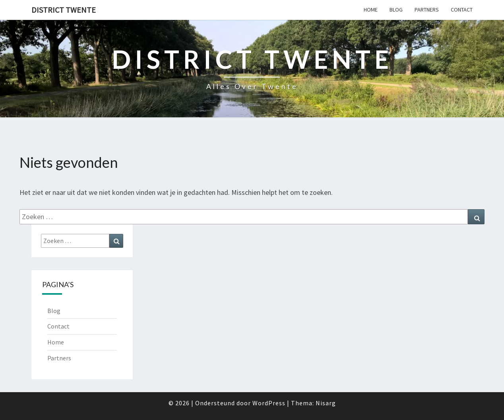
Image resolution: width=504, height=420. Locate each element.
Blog (396, 10)
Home (371, 10)
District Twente (64, 10)
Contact (462, 10)
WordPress (269, 403)
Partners (427, 10)
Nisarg (326, 403)
